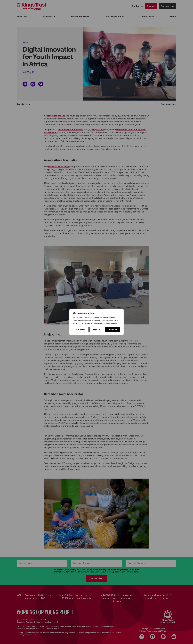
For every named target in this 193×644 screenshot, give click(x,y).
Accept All (113, 330)
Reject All (97, 330)
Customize (81, 330)
